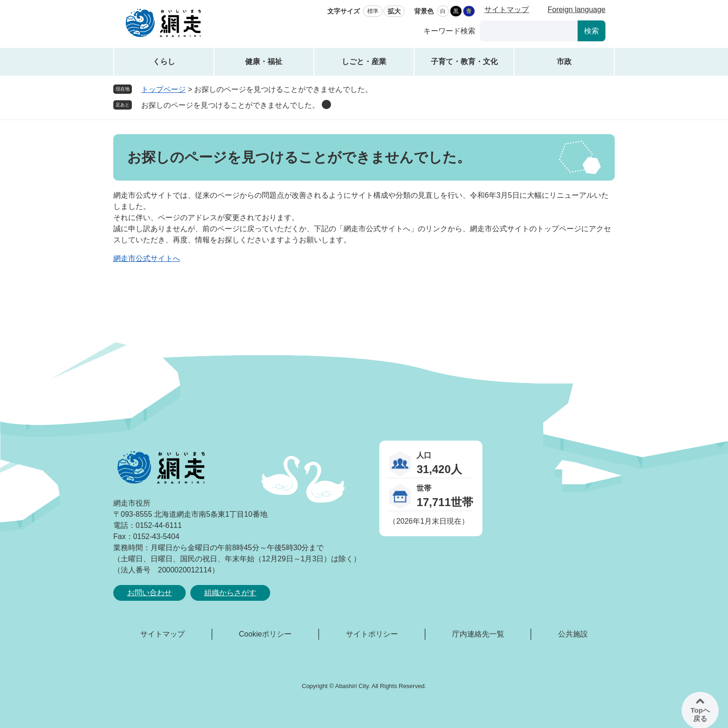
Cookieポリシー (265, 634)
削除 (326, 104)
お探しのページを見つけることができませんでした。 (230, 105)
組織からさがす (230, 593)
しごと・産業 (364, 62)
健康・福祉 (264, 62)
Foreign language (576, 10)
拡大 (394, 11)
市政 (564, 62)
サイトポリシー (372, 634)
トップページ (163, 89)
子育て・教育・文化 (464, 62)
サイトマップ (507, 10)
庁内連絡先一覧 (478, 634)
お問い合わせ (149, 593)
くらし (164, 62)
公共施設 (573, 634)
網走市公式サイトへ (147, 258)
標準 (373, 11)
